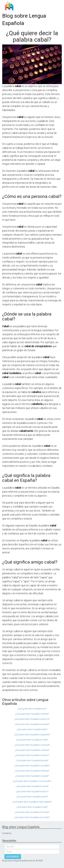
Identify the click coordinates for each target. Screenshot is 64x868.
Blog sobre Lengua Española (24, 20)
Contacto (7, 833)
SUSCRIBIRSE (13, 857)
